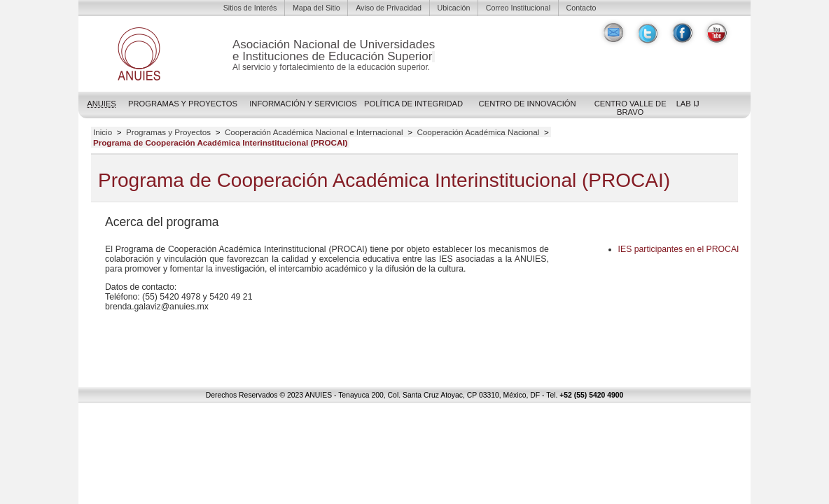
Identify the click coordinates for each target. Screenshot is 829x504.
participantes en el (679, 249)
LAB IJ (688, 104)
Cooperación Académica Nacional (478, 132)
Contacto (581, 8)
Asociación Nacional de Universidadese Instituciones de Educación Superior (334, 50)
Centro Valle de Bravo (631, 108)
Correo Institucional (518, 8)
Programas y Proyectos (183, 104)
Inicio (103, 132)
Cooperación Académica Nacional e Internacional (314, 132)
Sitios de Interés (250, 8)
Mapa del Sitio (316, 8)
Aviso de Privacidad (389, 8)
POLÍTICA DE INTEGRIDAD (413, 104)
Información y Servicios (303, 104)
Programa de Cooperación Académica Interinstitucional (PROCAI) (221, 143)
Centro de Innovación (528, 104)
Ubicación (453, 8)
